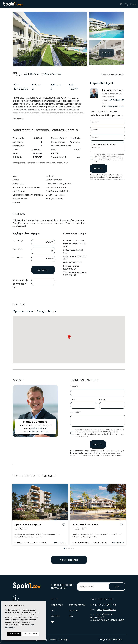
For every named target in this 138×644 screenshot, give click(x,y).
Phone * (103, 399)
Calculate (43, 270)
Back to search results (113, 74)
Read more (19, 119)
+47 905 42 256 (113, 100)
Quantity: (18, 241)
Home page (57, 605)
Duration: (18, 257)
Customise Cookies (31, 634)
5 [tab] (74, 549)
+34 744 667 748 (107, 605)
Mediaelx (118, 640)
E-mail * (74, 399)
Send (117, 587)
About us (74, 611)
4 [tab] (71, 549)
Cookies (53, 640)
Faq (71, 616)
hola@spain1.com (107, 609)
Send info (99, 169)
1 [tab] (64, 549)
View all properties (69, 560)
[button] (77, 605)
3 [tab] (69, 549)
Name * (74, 387)
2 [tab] (67, 549)
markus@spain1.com (113, 105)
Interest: (17, 249)
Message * (75, 412)
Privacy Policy (100, 158)
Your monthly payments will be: (20, 284)
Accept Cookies (14, 634)
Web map (63, 640)
